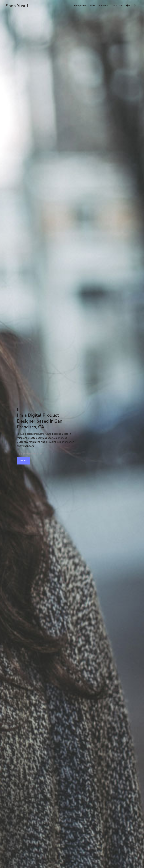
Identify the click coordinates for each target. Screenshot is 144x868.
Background (80, 6)
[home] (17, 6)
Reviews (103, 6)
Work (92, 6)
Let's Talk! (117, 6)
